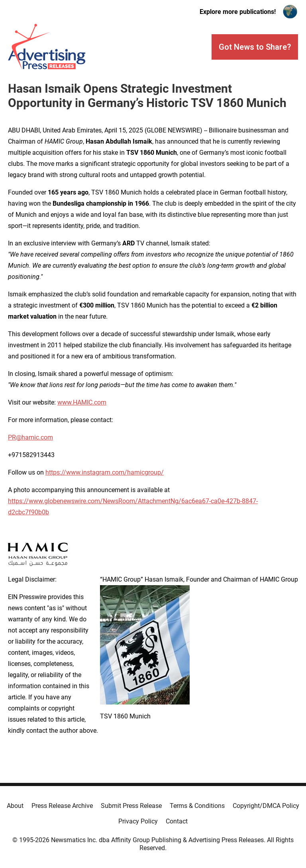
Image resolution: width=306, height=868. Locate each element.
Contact (177, 821)
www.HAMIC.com (82, 402)
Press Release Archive (62, 806)
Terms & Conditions (197, 806)
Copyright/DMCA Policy (266, 806)
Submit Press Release (131, 806)
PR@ (15, 437)
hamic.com (37, 437)
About (15, 806)
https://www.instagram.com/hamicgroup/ (105, 472)
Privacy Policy (138, 821)
